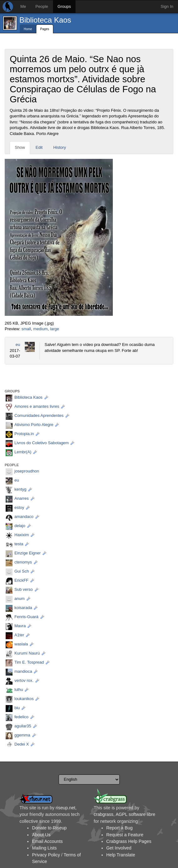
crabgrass (104, 814)
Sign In (167, 6)
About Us (41, 835)
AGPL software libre (136, 814)
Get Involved (119, 848)
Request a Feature (125, 835)
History (60, 147)
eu (18, 345)
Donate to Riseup (49, 828)
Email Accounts (47, 841)
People (42, 6)
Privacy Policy (46, 855)
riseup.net (66, 808)
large (55, 329)
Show (20, 147)
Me (23, 6)
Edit (39, 147)
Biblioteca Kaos (45, 20)
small (26, 329)
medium (40, 329)
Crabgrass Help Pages (129, 841)
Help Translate (121, 855)
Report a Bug (119, 828)
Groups (64, 6)
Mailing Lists (44, 848)
